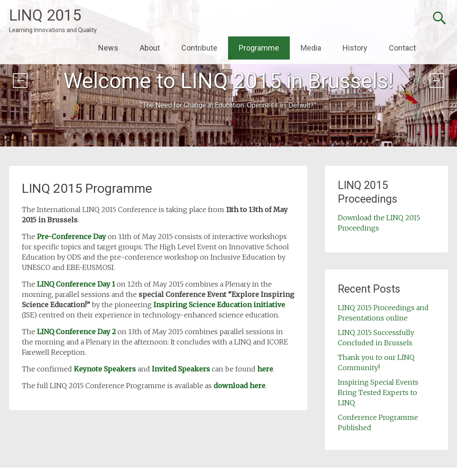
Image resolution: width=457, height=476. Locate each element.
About (150, 48)
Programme (259, 48)
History (355, 48)
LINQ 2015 (45, 15)
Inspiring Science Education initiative (219, 305)
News (108, 48)
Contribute (199, 48)
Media (311, 48)
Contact (402, 48)
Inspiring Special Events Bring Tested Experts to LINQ (378, 392)
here (265, 369)
